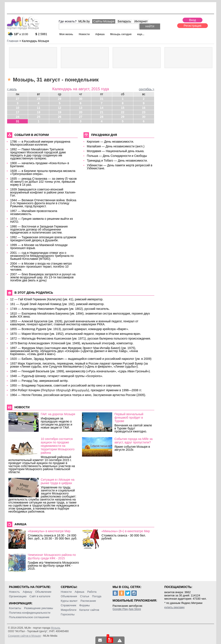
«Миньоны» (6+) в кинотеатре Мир (126, 531)
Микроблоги (69, 610)
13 (81, 108)
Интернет (141, 21)
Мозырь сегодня (121, 34)
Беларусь (124, 21)
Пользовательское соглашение (29, 617)
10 (17, 108)
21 (102, 112)
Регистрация (193, 26)
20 (81, 112)
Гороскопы (68, 614)
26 (60, 117)
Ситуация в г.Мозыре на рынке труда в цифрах (58, 481)
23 (144, 112)
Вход (193, 20)
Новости (84, 34)
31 (102, 99)
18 (39, 112)
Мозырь (56, 628)
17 (17, 112)
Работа (92, 592)
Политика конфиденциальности (30, 613)
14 (102, 108)
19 (60, 112)
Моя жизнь (66, 34)
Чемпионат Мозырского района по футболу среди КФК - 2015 (52, 557)
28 (39, 99)
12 (60, 108)
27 (17, 99)
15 (123, 108)
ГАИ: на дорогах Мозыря (58, 414)
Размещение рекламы (39, 608)
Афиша (100, 34)
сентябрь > (147, 89)
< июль (12, 89)
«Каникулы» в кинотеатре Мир (49, 531)
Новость (14, 592)
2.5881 (41, 34)
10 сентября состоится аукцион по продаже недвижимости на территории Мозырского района (58, 446)
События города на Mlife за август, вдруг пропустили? (133, 441)
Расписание (88, 601)
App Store (135, 609)
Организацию (18, 596)
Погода (97, 596)
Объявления (69, 596)
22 (123, 112)
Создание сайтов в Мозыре (24, 636)
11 (39, 108)
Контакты (15, 608)
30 (81, 99)
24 (17, 117)
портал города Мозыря (23, 27)
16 (144, 108)
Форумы (84, 605)
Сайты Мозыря (104, 21)
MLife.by (84, 21)
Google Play (120, 609)
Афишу (27, 592)
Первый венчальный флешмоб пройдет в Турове (129, 418)
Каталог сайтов (89, 610)
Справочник (69, 605)
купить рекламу (175, 607)
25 (39, 117)
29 (60, 99)
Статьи (85, 596)
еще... (141, 34)
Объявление (43, 592)
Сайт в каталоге (40, 596)
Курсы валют (69, 601)
